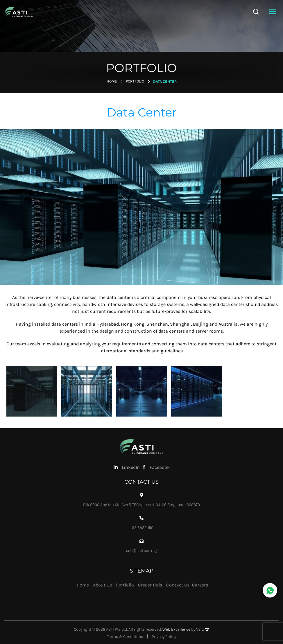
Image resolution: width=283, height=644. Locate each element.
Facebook (156, 467)
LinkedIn (127, 467)
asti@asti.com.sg (141, 550)
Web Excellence (176, 629)
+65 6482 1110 (142, 528)
